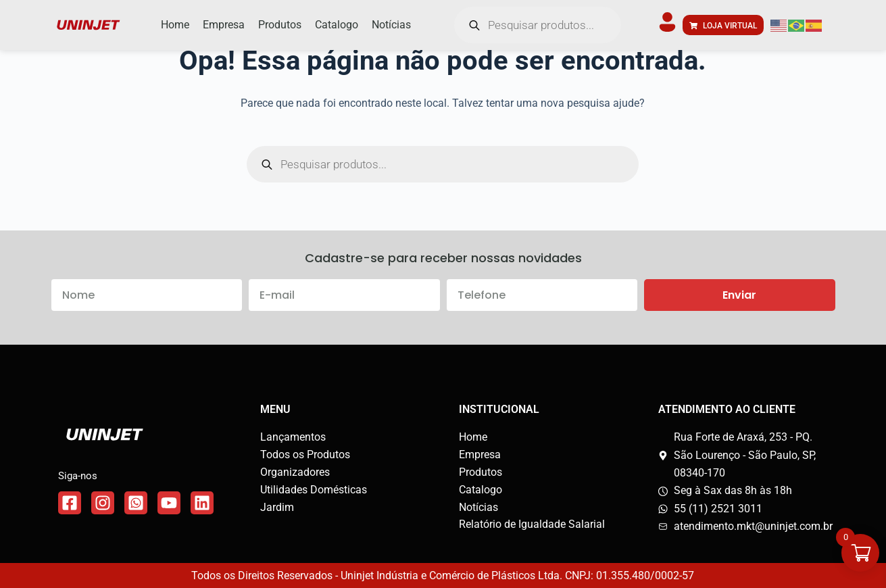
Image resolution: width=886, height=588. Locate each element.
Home (473, 437)
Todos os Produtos (305, 455)
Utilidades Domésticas (314, 490)
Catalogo (481, 490)
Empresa (480, 455)
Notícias (478, 507)
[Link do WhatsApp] (136, 503)
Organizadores (295, 472)
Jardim (277, 507)
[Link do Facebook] (70, 503)
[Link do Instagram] (103, 503)
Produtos (481, 472)
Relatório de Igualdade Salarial (532, 524)
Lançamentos (293, 437)
